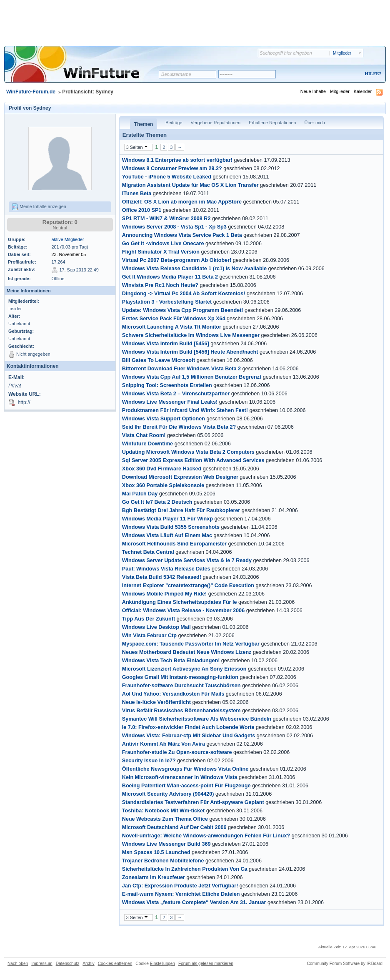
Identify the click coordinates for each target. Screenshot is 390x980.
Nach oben (18, 964)
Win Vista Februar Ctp (149, 636)
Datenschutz (68, 964)
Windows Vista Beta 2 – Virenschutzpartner (176, 394)
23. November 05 (69, 254)
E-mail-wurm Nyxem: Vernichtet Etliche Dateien (181, 894)
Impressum (42, 964)
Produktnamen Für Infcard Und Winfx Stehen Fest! (185, 410)
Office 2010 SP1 (142, 210)
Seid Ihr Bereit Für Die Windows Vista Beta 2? (179, 427)
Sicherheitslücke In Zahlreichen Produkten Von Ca (185, 869)
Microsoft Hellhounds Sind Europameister (174, 544)
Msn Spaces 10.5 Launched (156, 852)
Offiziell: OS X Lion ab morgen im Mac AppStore (182, 202)
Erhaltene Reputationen (272, 123)
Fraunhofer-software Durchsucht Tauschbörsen (181, 686)
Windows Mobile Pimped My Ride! (165, 594)
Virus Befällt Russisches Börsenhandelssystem (181, 711)
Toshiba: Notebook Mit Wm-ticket (163, 811)
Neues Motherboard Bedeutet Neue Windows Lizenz (187, 652)
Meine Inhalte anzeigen (39, 207)
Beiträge (174, 123)
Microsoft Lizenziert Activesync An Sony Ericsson (184, 669)
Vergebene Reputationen (216, 123)
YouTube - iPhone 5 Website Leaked (167, 177)
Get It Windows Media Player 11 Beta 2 (170, 277)
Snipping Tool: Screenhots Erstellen (167, 385)
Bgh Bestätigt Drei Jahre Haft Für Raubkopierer (181, 510)
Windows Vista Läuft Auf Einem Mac (167, 535)
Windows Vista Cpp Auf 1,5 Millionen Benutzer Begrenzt (192, 377)
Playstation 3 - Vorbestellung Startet (167, 302)
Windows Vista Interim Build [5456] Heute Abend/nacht (190, 352)
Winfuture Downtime (147, 444)
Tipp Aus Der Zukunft (149, 619)
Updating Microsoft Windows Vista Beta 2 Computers (188, 452)
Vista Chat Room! (144, 435)
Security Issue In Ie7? (149, 761)
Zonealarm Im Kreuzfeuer (154, 877)
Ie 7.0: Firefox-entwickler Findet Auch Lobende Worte (188, 727)
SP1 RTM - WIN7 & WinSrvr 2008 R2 (166, 219)
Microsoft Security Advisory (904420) (168, 794)
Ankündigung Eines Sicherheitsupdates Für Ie (180, 602)
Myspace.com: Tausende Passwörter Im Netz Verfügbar (191, 644)
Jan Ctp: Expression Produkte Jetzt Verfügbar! (180, 886)
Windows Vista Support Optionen (164, 419)
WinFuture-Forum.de (31, 92)
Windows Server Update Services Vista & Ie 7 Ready (187, 560)
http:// (24, 402)
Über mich (314, 123)
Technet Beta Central (148, 552)
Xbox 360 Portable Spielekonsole (163, 485)
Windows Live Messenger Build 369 (166, 844)
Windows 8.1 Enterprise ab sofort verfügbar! (177, 160)
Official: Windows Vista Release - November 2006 (183, 611)
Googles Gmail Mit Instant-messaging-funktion (180, 677)
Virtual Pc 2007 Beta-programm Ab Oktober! (177, 260)
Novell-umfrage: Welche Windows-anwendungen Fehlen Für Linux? (206, 836)
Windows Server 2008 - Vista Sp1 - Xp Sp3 (174, 227)
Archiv (88, 964)
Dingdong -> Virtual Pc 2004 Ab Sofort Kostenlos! (184, 294)
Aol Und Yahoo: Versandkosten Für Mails (173, 694)
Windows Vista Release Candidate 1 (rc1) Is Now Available (194, 269)
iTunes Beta (137, 193)
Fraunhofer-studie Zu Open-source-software (177, 752)
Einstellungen (162, 964)
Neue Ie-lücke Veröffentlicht (156, 702)
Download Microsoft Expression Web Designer (180, 477)
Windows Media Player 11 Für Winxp (167, 519)
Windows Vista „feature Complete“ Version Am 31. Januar (194, 902)
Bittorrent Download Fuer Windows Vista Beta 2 (181, 369)
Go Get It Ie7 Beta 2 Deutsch (157, 502)
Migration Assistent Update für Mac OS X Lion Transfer (190, 185)
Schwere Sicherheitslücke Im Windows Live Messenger (191, 335)
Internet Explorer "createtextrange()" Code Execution (188, 585)
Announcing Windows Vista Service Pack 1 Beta (182, 235)
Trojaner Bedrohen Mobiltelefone (163, 861)
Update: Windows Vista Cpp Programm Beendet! (183, 310)
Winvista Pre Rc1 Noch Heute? (160, 285)
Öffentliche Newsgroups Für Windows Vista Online (185, 769)
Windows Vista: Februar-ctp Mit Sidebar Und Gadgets (189, 736)
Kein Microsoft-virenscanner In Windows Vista (180, 777)
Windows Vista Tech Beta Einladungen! (171, 661)
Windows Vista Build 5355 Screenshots (171, 527)
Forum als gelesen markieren (206, 964)
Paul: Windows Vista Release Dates (166, 569)
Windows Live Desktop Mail (156, 627)
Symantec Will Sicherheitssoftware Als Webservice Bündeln (197, 719)
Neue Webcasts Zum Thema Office (165, 819)
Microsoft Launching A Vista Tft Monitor (172, 327)
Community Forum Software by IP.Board (345, 964)
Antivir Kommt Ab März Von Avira (164, 744)
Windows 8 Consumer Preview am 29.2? (172, 168)
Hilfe (372, 73)
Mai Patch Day (140, 494)
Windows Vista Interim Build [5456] (166, 344)
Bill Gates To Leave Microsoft (159, 360)
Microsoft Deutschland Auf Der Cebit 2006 (174, 827)
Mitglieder (340, 91)
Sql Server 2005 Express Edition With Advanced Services (193, 460)
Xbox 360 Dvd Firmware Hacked (162, 469)
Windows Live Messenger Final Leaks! (170, 402)
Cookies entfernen (115, 964)
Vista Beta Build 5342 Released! (162, 577)
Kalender (363, 91)
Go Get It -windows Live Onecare (163, 244)
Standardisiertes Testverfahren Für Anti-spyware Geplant (193, 802)
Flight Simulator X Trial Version (161, 252)
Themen (144, 124)
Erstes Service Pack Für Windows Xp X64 (174, 319)
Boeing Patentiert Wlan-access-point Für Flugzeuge (186, 786)
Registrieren (338, 74)
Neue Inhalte (313, 91)
